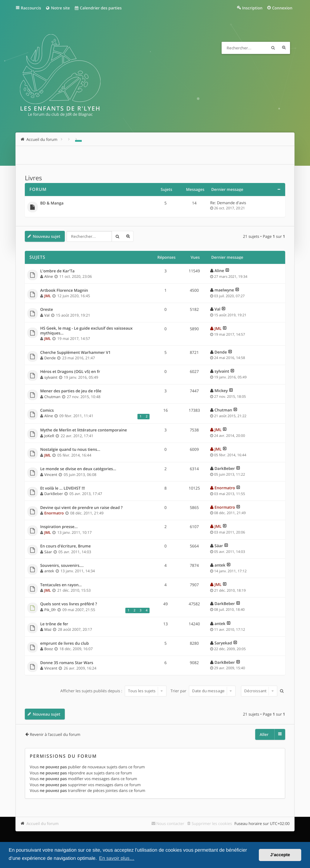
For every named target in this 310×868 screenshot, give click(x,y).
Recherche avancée (284, 48)
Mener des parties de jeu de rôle (71, 391)
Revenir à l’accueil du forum (55, 734)
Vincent (51, 475)
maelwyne (224, 290)
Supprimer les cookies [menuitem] (212, 823)
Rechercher (273, 48)
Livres (33, 178)
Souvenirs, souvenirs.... (62, 566)
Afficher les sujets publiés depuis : (113, 691)
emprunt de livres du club (65, 644)
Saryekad (223, 643)
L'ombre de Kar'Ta (58, 271)
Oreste (47, 310)
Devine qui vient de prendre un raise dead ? (81, 508)
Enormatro (225, 488)
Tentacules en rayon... (61, 585)
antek (49, 571)
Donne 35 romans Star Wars (67, 663)
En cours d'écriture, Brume (66, 546)
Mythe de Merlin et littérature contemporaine (84, 430)
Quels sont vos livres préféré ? (69, 604)
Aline (49, 276)
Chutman (52, 397)
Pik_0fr (50, 610)
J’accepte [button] (280, 855)
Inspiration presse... (59, 527)
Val (47, 315)
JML (48, 296)
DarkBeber (225, 468)
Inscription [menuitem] (252, 8)
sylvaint (51, 377)
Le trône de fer (54, 624)
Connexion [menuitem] (282, 8)
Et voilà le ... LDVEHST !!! (63, 488)
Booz (49, 649)
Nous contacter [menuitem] (170, 823)
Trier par (203, 691)
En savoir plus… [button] (117, 858)
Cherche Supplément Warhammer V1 (76, 353)
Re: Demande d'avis (228, 203)
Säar (48, 552)
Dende (50, 358)
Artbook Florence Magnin (64, 291)
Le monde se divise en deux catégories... (78, 469)
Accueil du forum (43, 823)
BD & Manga (52, 203)
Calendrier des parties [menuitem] (98, 8)
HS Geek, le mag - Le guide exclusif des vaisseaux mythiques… (86, 331)
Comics (47, 411)
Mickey (221, 391)
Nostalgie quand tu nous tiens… (70, 450)
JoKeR (49, 436)
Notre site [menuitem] (58, 8)
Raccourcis (31, 8)
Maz (48, 629)
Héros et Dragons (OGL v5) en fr (70, 372)
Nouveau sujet (46, 236)
